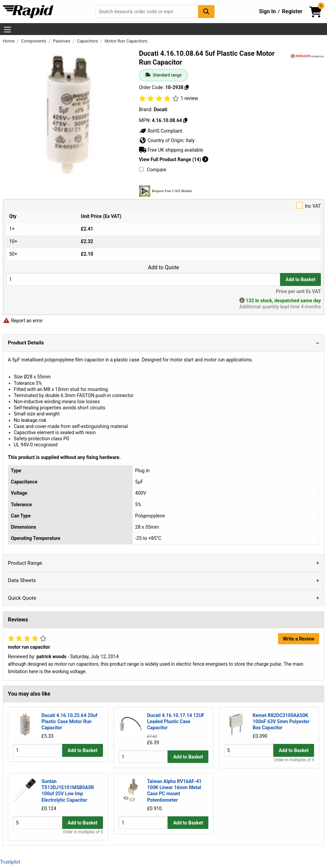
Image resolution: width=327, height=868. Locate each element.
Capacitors (88, 41)
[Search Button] (206, 11)
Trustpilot (10, 862)
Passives (62, 41)
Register (292, 11)
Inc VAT (163, 206)
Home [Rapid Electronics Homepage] (9, 41)
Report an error (23, 321)
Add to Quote (163, 268)
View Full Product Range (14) (174, 159)
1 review (189, 98)
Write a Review (299, 639)
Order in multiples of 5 (294, 760)
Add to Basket (300, 279)
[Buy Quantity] (143, 279)
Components (34, 41)
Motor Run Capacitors (126, 41)
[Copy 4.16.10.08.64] (185, 120)
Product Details (26, 343)
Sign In (268, 11)
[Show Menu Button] (7, 30)
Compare (153, 170)
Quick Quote (22, 598)
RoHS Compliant (161, 131)
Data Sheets (22, 580)
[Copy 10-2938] (187, 87)
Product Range (25, 563)
